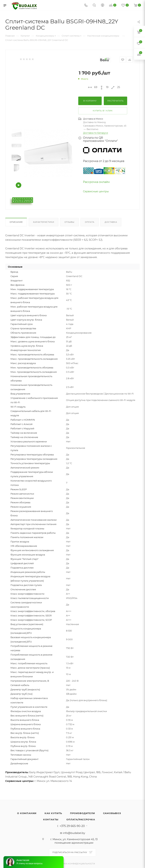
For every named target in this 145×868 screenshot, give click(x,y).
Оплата (90, 222)
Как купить (53, 813)
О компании (27, 813)
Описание (16, 222)
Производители (82, 813)
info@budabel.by (74, 833)
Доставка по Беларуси (96, 133)
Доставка (111, 222)
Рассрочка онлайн (96, 182)
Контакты (51, 819)
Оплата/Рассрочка (81, 819)
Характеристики (43, 222)
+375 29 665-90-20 (72, 826)
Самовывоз (112, 813)
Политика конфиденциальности (75, 864)
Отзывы (69, 222)
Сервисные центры (96, 191)
